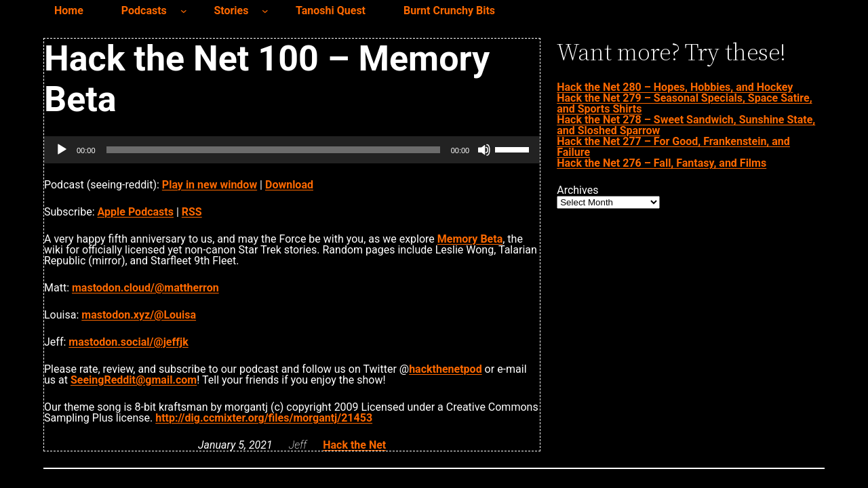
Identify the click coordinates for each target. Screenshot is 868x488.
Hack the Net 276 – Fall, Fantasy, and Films (662, 163)
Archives (577, 190)
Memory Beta (470, 239)
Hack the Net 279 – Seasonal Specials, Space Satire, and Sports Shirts (684, 103)
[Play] (62, 150)
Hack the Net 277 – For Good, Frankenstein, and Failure (673, 147)
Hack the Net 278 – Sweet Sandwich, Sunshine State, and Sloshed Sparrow (686, 125)
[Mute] (484, 150)
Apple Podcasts (136, 212)
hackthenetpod (445, 369)
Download (289, 185)
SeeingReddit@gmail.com (134, 380)
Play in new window (210, 185)
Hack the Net (354, 445)
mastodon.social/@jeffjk (128, 342)
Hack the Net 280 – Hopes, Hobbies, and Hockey (675, 87)
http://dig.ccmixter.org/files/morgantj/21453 (264, 418)
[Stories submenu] (265, 11)
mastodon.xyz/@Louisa (139, 315)
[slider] (273, 150)
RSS (192, 212)
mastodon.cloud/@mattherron (145, 288)
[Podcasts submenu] (184, 11)
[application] (292, 150)
